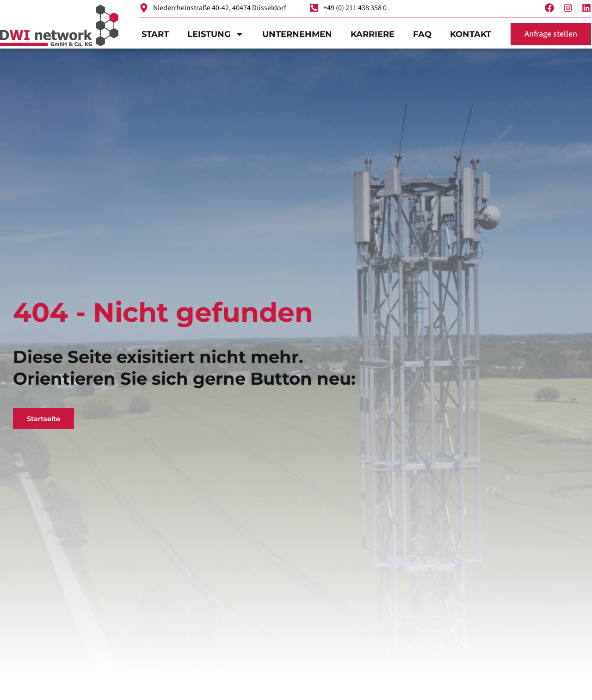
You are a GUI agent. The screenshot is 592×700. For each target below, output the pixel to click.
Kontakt (471, 34)
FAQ (422, 34)
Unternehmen (297, 34)
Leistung (216, 34)
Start (155, 34)
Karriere (373, 34)
